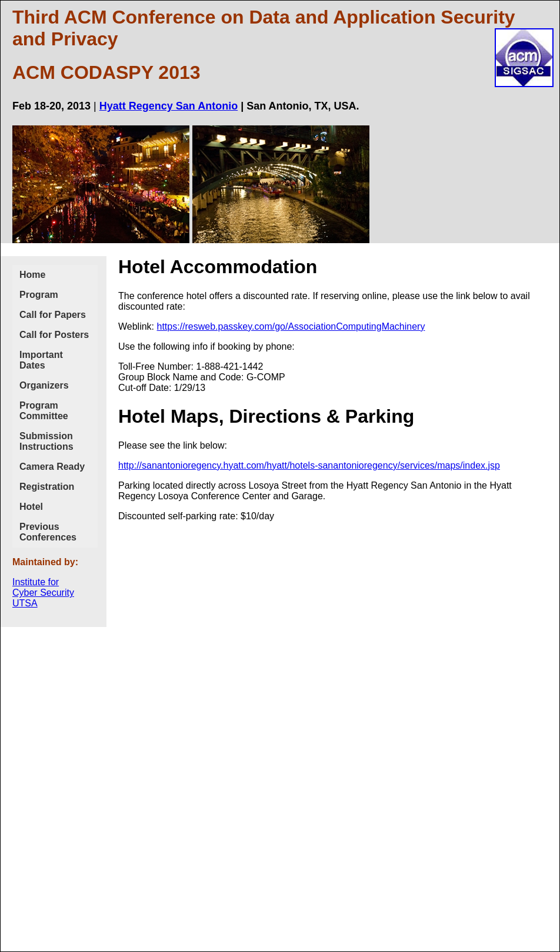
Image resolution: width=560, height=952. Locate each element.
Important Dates (41, 360)
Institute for (36, 582)
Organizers (44, 385)
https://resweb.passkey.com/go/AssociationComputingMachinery (291, 326)
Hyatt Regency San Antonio (169, 106)
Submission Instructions (46, 441)
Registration (47, 487)
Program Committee (44, 411)
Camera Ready (52, 467)
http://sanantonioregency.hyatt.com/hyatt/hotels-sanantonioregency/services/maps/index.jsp (309, 465)
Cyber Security (43, 593)
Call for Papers (53, 315)
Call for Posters (54, 335)
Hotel (31, 507)
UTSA (25, 603)
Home (32, 275)
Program (39, 295)
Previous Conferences (48, 532)
